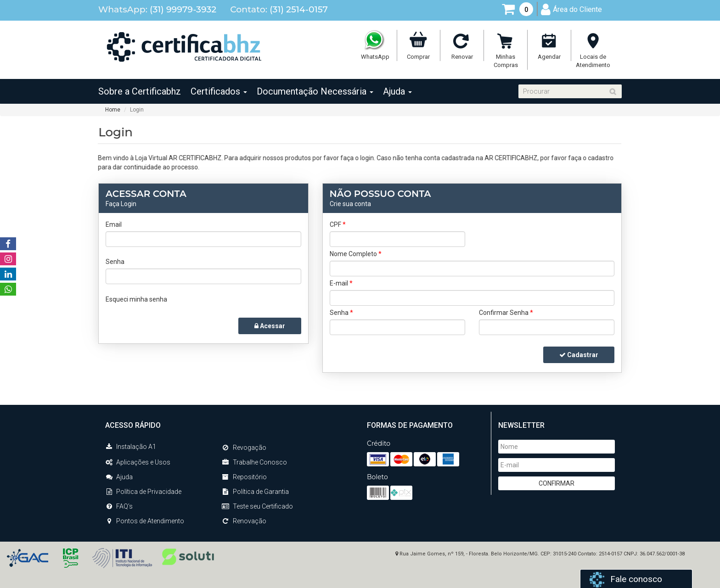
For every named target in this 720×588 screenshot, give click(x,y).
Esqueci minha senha (136, 299)
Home (113, 110)
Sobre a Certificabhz (140, 91)
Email (114, 224)
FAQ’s (119, 506)
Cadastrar (579, 355)
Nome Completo (356, 254)
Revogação (244, 448)
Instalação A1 (131, 447)
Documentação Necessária (315, 91)
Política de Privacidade (143, 492)
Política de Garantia (255, 492)
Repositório (244, 477)
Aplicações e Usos (138, 462)
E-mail (341, 283)
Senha (115, 262)
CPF (338, 224)
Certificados (219, 91)
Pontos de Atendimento (145, 521)
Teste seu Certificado (257, 506)
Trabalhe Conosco (254, 462)
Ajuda (397, 91)
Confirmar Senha (506, 313)
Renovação (244, 521)
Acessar (270, 326)
